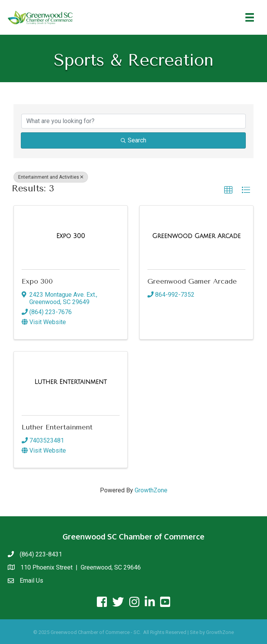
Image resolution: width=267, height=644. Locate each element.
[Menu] (250, 17)
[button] (228, 190)
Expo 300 (37, 281)
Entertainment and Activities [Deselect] (51, 177)
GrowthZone (151, 490)
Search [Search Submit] (133, 140)
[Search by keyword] (133, 121)
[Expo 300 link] (71, 236)
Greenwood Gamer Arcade (192, 281)
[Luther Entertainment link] (70, 382)
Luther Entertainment (57, 427)
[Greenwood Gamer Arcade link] (196, 236)
